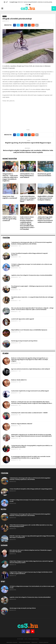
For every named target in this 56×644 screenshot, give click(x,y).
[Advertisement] (28, 118)
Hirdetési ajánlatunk (44, 642)
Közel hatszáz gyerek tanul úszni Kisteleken (44, 175)
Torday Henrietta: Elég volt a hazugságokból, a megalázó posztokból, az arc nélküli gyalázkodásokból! (32, 446)
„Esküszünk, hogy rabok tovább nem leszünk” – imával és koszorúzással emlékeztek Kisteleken (45, 220)
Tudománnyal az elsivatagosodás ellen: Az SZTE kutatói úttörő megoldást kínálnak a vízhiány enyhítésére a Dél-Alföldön (32, 243)
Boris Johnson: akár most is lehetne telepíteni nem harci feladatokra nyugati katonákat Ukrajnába (31, 551)
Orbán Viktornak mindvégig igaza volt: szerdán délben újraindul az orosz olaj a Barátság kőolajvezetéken (31, 526)
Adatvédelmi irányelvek (12, 642)
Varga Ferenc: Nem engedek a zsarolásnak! (10, 197)
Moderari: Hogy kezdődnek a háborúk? (22, 424)
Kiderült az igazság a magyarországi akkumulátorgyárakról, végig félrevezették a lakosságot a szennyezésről (32, 537)
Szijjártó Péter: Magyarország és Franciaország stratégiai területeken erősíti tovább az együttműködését (31, 573)
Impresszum (34, 642)
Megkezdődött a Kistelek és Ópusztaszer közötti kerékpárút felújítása (45, 198)
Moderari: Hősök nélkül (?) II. (19, 380)
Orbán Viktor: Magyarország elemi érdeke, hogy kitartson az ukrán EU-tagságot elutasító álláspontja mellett (31, 562)
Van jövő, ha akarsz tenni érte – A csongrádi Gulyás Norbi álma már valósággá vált (32, 298)
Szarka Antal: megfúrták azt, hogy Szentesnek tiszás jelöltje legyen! (30, 391)
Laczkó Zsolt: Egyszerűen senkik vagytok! (23, 319)
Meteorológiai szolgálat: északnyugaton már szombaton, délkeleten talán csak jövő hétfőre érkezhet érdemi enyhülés (28, 151)
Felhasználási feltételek (24, 642)
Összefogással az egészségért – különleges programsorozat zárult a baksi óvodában (32, 287)
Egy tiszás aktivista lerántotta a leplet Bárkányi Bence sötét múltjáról (31, 369)
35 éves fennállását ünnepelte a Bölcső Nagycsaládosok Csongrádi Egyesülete (29, 254)
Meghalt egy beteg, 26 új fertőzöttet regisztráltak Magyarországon (28, 143)
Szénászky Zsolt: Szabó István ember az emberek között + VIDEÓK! (29, 413)
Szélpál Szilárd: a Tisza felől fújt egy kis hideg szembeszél (9, 219)
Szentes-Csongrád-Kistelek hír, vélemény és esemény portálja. (38, 2)
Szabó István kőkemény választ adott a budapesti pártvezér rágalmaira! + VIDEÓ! (28, 199)
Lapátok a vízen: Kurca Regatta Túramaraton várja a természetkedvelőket (32, 275)
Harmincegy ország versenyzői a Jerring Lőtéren (24, 341)
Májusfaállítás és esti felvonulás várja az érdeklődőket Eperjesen (29, 330)
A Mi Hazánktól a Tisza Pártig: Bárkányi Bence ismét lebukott (27, 176)
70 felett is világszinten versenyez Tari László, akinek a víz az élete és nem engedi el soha (32, 265)
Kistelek (5, 16)
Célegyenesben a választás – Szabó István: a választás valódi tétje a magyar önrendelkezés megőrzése (10, 177)
